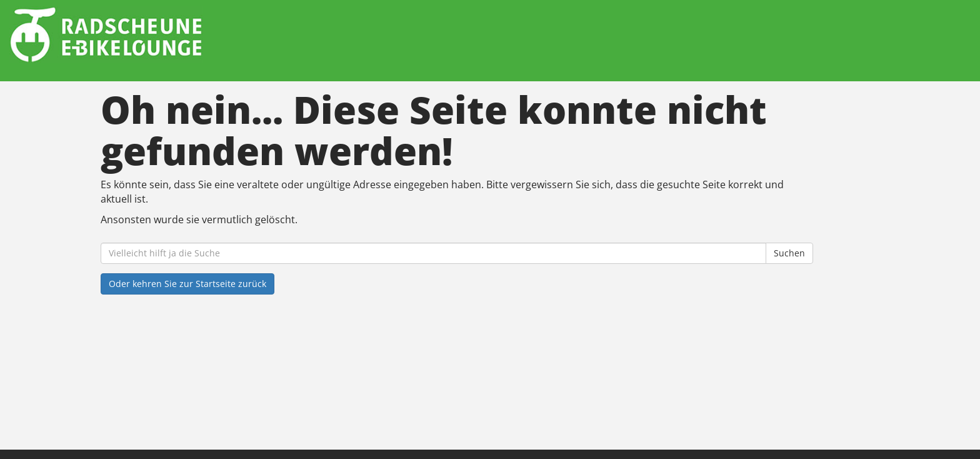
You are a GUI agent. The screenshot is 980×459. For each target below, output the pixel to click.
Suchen (789, 253)
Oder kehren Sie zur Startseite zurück (187, 284)
